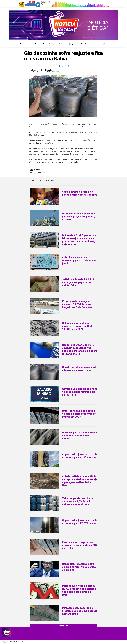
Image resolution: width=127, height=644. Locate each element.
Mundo (87, 44)
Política (51, 44)
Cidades (70, 44)
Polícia (61, 44)
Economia (14, 44)
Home (22, 44)
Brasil (80, 44)
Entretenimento (32, 44)
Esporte (42, 44)
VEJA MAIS (63, 625)
